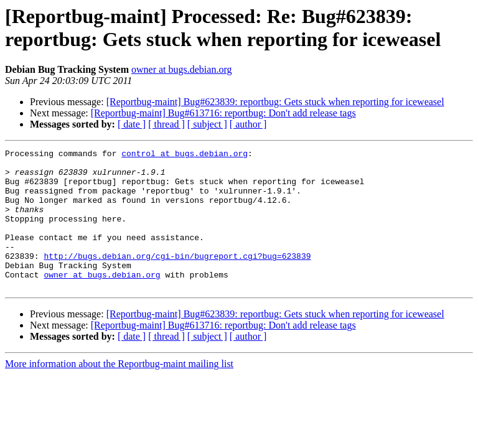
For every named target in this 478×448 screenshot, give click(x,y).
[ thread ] (166, 124)
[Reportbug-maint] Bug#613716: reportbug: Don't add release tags (223, 113)
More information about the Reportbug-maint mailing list (119, 392)
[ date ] (132, 124)
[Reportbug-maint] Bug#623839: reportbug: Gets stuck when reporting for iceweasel (275, 102)
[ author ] (248, 124)
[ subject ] (207, 124)
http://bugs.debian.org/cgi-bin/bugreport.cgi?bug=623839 (177, 278)
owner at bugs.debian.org (181, 69)
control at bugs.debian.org (185, 155)
